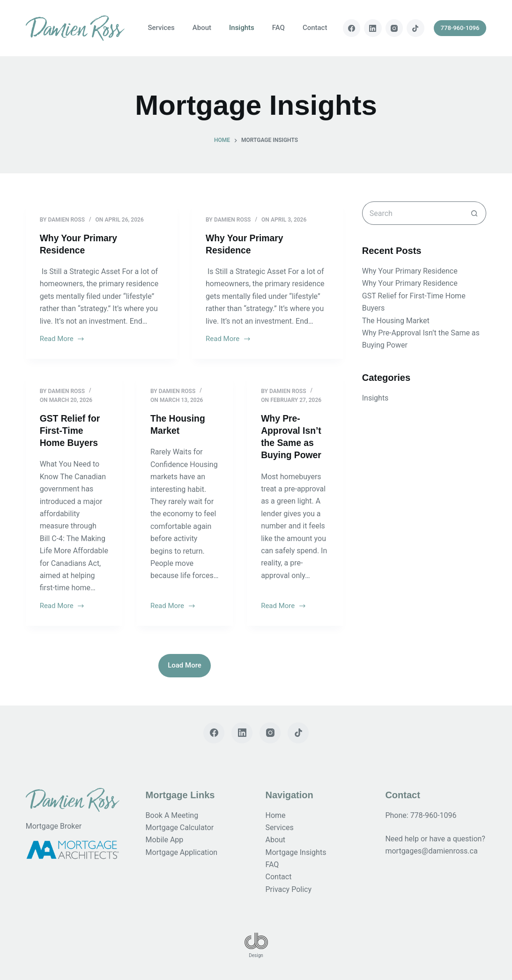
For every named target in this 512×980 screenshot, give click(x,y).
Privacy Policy (289, 889)
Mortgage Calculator (180, 828)
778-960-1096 (460, 28)
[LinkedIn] (373, 28)
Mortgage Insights (296, 852)
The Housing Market (396, 321)
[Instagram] (394, 28)
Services (161, 28)
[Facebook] (352, 28)
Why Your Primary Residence (410, 271)
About (202, 28)
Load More (185, 665)
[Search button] (475, 213)
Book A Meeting (172, 815)
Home (276, 815)
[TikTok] (416, 28)
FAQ (278, 28)
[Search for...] (413, 213)
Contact (315, 28)
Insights (242, 28)
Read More (63, 340)
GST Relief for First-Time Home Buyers (71, 431)
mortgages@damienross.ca (431, 851)
